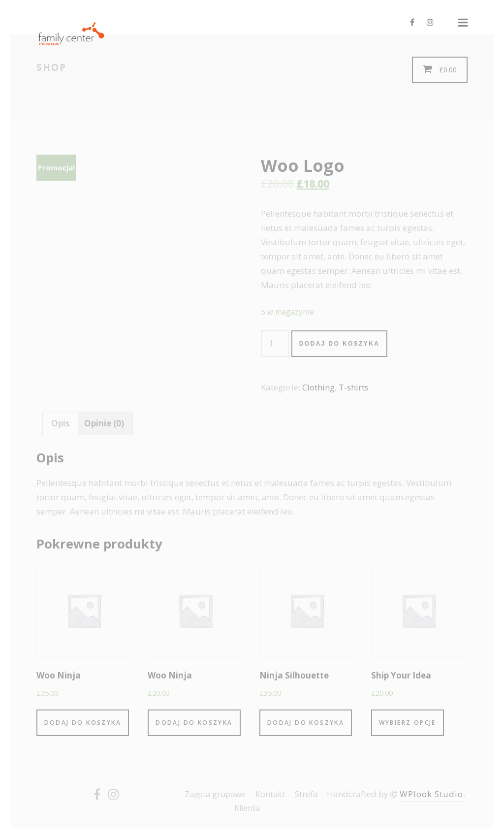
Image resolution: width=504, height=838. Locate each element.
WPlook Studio (431, 794)
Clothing (318, 387)
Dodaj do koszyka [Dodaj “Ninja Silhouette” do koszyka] (306, 723)
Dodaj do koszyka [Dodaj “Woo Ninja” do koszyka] (83, 723)
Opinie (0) (104, 423)
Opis (60, 423)
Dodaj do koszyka (340, 344)
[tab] (60, 423)
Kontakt (270, 794)
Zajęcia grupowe (215, 794)
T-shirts (354, 387)
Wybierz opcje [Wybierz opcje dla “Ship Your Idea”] (408, 723)
